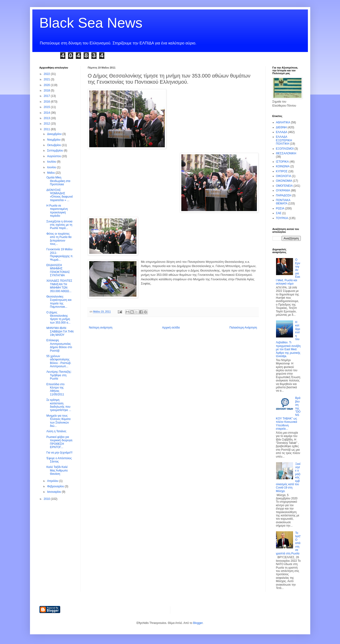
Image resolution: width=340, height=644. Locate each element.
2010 (47, 499)
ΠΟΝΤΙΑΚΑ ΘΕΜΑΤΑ (283, 202)
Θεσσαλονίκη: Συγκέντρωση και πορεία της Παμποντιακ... (59, 302)
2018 (47, 91)
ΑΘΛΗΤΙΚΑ (283, 122)
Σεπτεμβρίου (55, 151)
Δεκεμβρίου (55, 134)
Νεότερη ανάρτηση (101, 328)
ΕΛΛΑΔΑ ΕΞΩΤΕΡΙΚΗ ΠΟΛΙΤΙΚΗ (284, 140)
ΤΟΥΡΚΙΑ (282, 218)
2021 (47, 79)
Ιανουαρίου (54, 492)
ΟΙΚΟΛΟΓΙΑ (284, 176)
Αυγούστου (54, 156)
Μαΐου (51, 173)
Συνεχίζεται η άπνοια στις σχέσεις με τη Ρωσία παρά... (59, 225)
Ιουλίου (52, 162)
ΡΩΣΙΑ (280, 208)
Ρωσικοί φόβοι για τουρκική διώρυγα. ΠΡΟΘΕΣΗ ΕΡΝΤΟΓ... (60, 442)
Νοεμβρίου (54, 140)
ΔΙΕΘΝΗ (281, 127)
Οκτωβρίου (54, 145)
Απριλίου (53, 481)
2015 (47, 107)
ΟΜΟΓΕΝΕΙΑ (284, 186)
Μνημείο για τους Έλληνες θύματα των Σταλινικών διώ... (58, 421)
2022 (47, 74)
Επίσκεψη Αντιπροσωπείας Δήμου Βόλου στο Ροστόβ (59, 345)
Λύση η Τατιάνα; (56, 431)
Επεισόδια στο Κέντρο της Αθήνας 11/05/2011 (55, 389)
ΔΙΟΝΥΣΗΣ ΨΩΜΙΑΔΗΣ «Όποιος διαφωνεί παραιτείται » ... (59, 195)
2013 (47, 118)
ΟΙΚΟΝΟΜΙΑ (284, 181)
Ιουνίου (52, 167)
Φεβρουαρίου (56, 486)
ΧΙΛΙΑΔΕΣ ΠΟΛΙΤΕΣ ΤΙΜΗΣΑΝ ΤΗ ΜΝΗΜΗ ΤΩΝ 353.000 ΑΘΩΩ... (59, 286)
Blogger (198, 623)
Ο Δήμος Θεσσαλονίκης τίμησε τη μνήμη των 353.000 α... (58, 318)
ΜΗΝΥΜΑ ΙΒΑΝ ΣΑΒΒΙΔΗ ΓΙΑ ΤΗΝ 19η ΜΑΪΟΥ (60, 331)
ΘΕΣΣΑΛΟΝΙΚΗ (286, 153)
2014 (47, 113)
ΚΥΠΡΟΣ (282, 171)
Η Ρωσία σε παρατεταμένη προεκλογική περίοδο (57, 211)
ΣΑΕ (279, 213)
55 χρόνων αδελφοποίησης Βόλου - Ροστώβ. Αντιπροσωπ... (59, 361)
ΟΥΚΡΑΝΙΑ (283, 190)
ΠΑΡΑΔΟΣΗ (284, 195)
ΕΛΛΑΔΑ (282, 132)
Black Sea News (91, 23)
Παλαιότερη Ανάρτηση (243, 328)
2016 (47, 102)
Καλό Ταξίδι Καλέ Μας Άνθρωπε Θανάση (57, 470)
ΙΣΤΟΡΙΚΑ (283, 162)
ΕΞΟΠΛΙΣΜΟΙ (285, 149)
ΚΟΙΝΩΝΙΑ (283, 166)
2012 (47, 124)
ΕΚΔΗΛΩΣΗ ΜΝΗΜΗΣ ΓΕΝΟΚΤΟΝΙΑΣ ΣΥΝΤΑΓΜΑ (58, 270)
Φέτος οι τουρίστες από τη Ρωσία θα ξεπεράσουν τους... (59, 239)
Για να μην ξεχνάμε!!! (59, 453)
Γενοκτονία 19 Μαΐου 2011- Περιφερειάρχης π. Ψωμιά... (60, 254)
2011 (47, 129)
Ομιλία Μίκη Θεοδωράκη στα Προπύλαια (58, 181)
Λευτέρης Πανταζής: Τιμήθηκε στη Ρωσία (59, 375)
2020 (47, 85)
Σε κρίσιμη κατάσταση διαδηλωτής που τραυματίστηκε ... (59, 405)
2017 (47, 96)
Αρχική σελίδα (171, 328)
